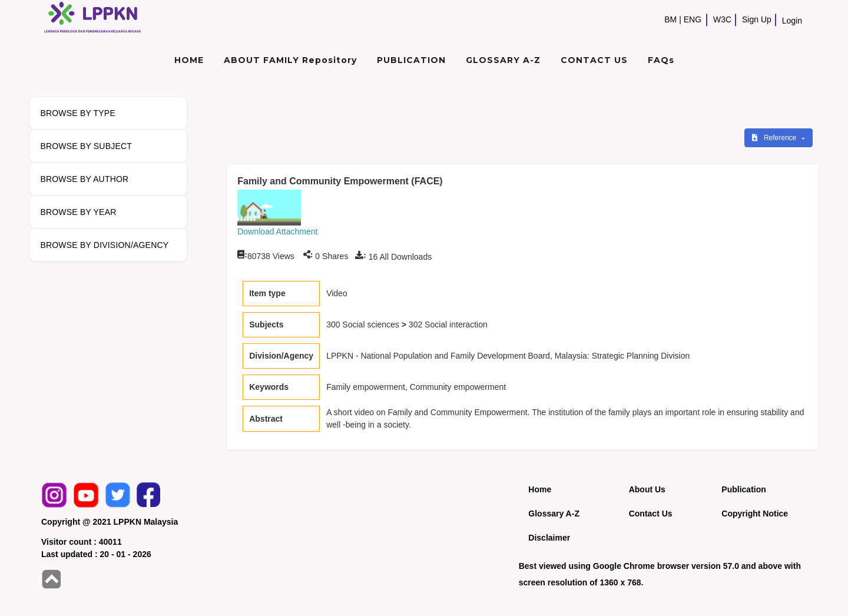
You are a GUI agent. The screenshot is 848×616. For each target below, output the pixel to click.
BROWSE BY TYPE (78, 113)
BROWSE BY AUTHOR (84, 179)
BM (670, 19)
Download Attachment (277, 231)
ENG (693, 19)
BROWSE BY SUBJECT (86, 146)
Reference (775, 138)
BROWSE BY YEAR (78, 212)
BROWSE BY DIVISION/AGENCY (104, 245)
